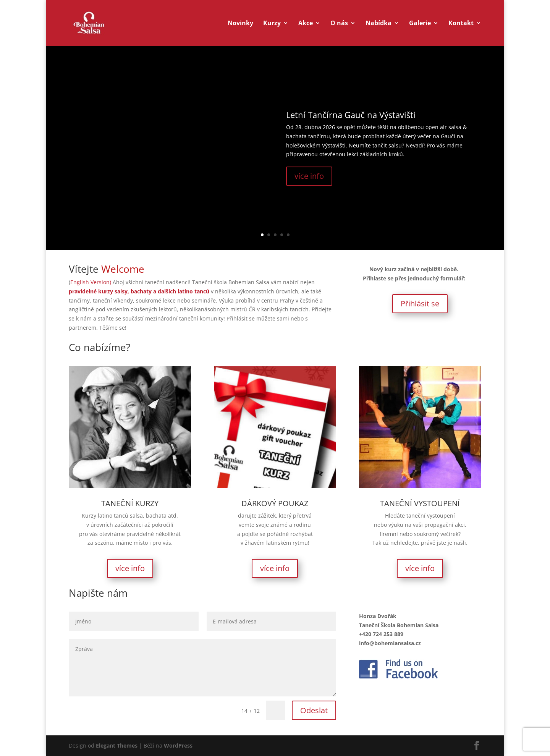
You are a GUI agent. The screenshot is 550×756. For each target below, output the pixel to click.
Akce (306, 24)
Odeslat (314, 710)
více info (309, 176)
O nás (339, 24)
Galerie (420, 24)
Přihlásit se (420, 304)
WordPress (178, 745)
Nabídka (379, 24)
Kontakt (461, 24)
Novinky (240, 24)
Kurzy (272, 24)
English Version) (91, 282)
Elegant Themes (117, 745)
